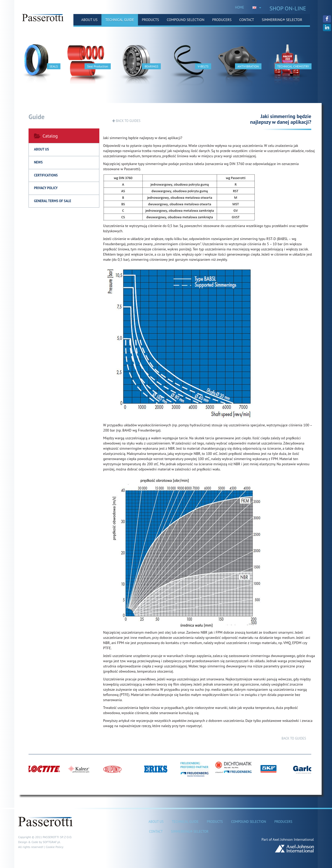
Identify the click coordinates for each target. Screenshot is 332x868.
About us (89, 20)
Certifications (46, 175)
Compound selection (186, 20)
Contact (247, 20)
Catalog (46, 136)
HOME (240, 7)
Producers (222, 20)
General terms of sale (53, 201)
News (38, 162)
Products (150, 20)
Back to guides (126, 121)
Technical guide (120, 20)
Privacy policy (46, 188)
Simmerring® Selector (282, 20)
